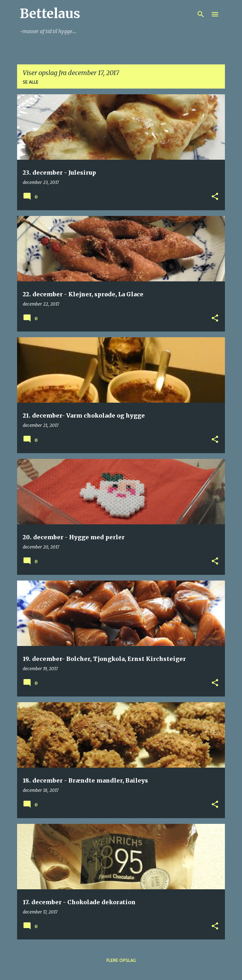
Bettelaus (50, 14)
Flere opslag (121, 960)
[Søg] (201, 14)
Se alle (31, 82)
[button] (215, 197)
